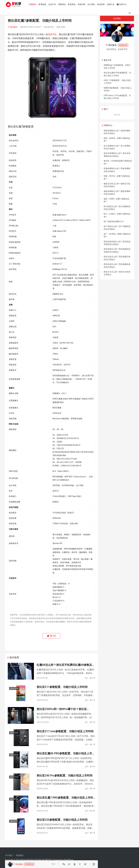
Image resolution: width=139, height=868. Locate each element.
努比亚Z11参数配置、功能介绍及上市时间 (62, 687)
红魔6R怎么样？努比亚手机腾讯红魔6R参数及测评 (66, 665)
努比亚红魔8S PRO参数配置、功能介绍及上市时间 (66, 755)
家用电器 (43, 4)
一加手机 (13, 711)
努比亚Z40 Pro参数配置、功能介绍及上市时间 (65, 777)
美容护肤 (82, 4)
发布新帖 (117, 18)
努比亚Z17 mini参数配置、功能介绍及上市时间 (65, 732)
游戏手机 (52, 34)
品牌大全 (111, 4)
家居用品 (72, 4)
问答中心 (122, 4)
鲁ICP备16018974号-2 (44, 860)
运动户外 (53, 4)
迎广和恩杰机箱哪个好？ (114, 221)
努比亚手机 (49, 27)
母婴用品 (62, 4)
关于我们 (9, 855)
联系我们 (20, 855)
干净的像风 (12, 27)
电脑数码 (33, 4)
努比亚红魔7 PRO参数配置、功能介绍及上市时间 (65, 799)
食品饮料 (102, 4)
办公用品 (92, 4)
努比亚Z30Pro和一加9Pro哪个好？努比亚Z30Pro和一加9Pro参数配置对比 (62, 710)
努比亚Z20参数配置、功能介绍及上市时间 (62, 822)
